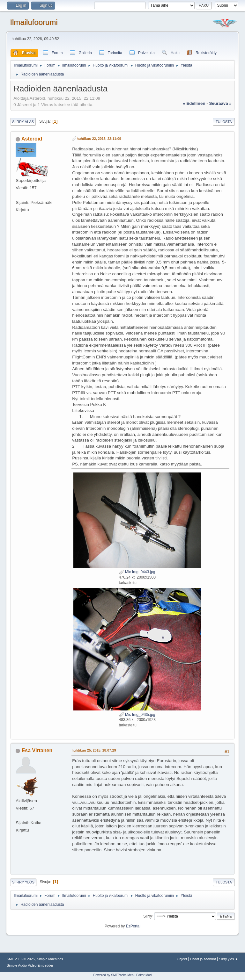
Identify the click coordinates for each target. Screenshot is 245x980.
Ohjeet (182, 959)
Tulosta (224, 122)
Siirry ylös (23, 882)
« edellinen (194, 103)
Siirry (148, 916)
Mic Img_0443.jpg (137, 572)
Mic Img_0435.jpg (137, 715)
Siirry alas (23, 122)
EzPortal (133, 926)
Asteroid (32, 139)
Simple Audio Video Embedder (30, 965)
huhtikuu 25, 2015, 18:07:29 (94, 750)
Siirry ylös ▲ (229, 959)
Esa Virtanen (37, 750)
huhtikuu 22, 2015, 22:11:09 (99, 139)
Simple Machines (50, 959)
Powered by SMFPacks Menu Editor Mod (123, 975)
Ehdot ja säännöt (203, 959)
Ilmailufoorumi (34, 22)
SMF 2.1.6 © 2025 (21, 959)
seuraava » (220, 103)
